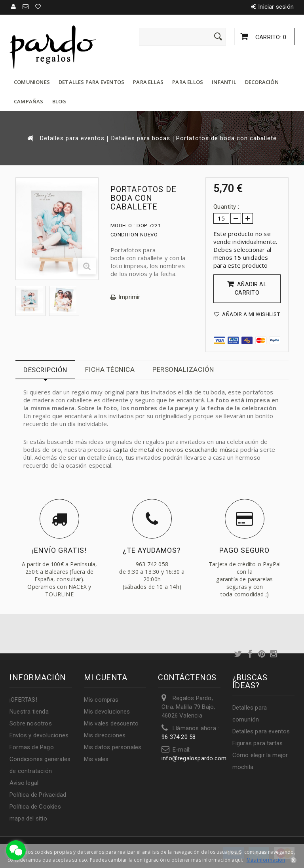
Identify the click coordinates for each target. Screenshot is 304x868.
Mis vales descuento (111, 723)
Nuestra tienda (29, 712)
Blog (59, 101)
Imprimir (129, 297)
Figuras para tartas (258, 743)
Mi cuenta (106, 678)
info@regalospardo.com (194, 758)
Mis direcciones (105, 735)
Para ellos (188, 82)
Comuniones (32, 82)
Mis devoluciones (107, 712)
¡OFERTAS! (23, 700)
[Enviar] (218, 36)
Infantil (224, 82)
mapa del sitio (28, 819)
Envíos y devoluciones (39, 735)
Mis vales (96, 759)
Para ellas (148, 82)
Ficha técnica (110, 369)
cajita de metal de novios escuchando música (176, 449)
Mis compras (101, 700)
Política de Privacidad (38, 795)
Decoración (262, 82)
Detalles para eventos (91, 82)
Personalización (183, 369)
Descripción (45, 370)
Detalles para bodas (141, 138)
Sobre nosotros (31, 723)
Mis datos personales (113, 747)
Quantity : (226, 207)
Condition (124, 235)
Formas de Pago (32, 747)
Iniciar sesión (276, 7)
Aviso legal (24, 783)
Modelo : (123, 226)
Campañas (29, 101)
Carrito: (270, 37)
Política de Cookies (35, 807)
